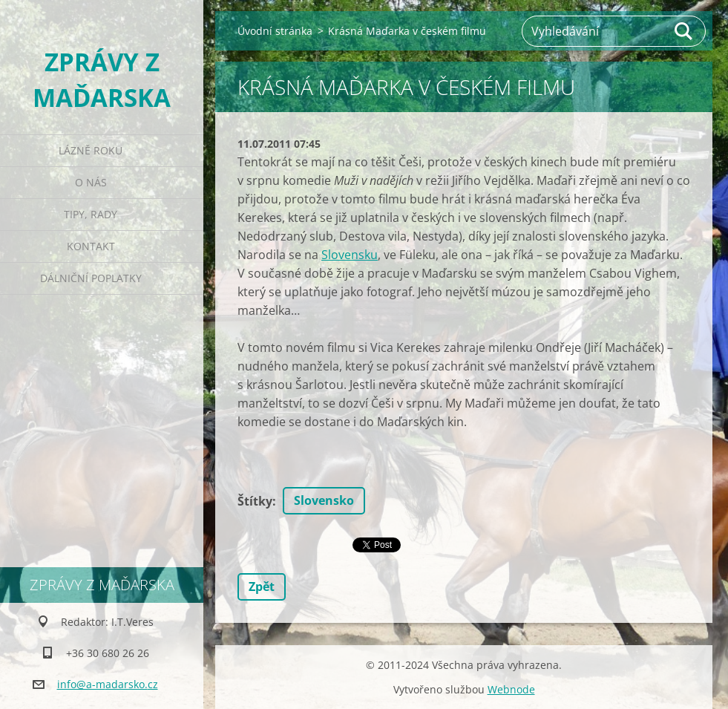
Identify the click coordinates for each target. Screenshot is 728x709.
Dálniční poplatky (91, 278)
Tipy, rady (91, 214)
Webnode (511, 689)
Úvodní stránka (275, 31)
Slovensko (324, 500)
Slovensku (350, 255)
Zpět (262, 587)
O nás (91, 182)
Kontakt (91, 246)
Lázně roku (91, 150)
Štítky (255, 501)
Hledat (684, 31)
